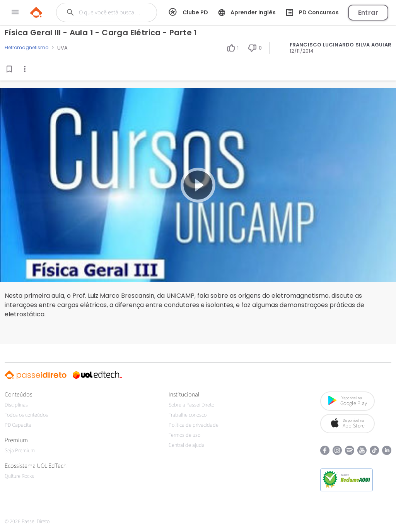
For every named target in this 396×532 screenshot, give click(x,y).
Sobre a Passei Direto (191, 405)
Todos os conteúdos (26, 415)
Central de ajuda (187, 445)
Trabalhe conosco (188, 415)
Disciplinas (16, 405)
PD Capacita (18, 425)
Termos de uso (184, 435)
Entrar (368, 13)
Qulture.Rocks (19, 476)
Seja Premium (20, 451)
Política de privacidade (194, 425)
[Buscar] (111, 12)
